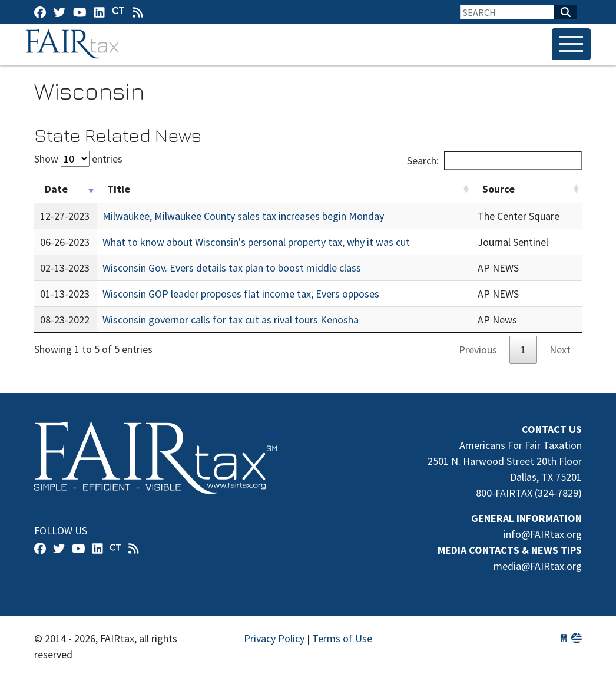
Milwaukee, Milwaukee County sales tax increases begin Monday (243, 216)
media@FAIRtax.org (538, 566)
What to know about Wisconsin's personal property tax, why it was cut (256, 242)
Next (560, 350)
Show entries (78, 159)
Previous (478, 350)
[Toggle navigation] (571, 44)
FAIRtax (74, 44)
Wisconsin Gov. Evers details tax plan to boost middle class (232, 268)
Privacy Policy (274, 638)
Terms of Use (342, 638)
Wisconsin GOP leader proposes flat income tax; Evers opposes (241, 294)
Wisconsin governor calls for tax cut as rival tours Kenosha (231, 320)
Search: (494, 161)
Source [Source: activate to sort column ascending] (499, 189)
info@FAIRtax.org (543, 534)
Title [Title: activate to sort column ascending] (119, 189)
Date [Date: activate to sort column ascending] (56, 189)
